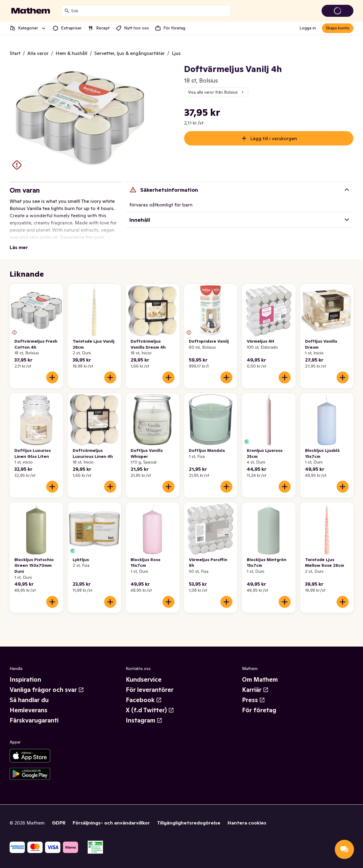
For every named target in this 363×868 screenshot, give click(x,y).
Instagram (144, 720)
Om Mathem (260, 680)
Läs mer (19, 247)
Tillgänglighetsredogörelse (189, 823)
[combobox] (150, 11)
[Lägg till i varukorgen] (52, 377)
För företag (259, 710)
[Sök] (67, 11)
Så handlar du (29, 700)
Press (254, 700)
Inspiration (25, 680)
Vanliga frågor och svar (47, 690)
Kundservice (144, 680)
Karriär (255, 690)
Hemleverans (29, 710)
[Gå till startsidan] (31, 11)
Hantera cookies (247, 823)
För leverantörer (150, 690)
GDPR (59, 823)
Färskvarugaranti (34, 720)
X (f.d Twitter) (150, 710)
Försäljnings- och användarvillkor (111, 823)
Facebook (144, 700)
